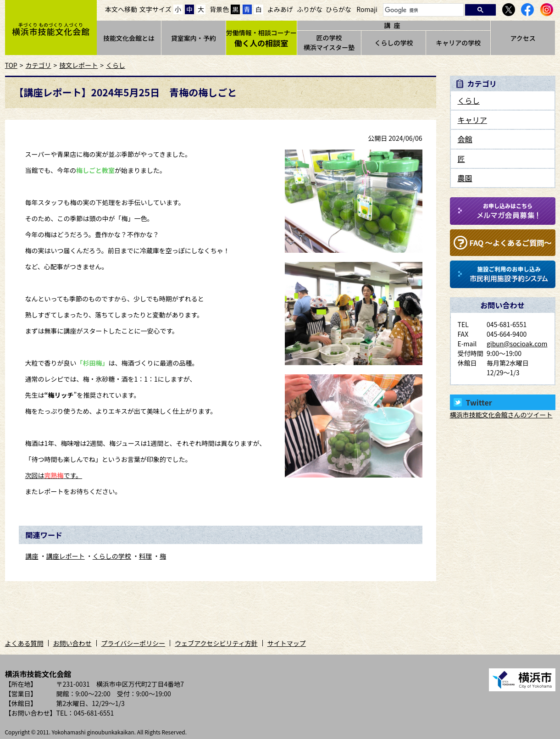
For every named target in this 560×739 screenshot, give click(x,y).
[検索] (422, 10)
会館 (465, 139)
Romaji (367, 9)
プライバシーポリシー (133, 643)
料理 (145, 556)
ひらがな (338, 9)
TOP (11, 65)
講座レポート (66, 556)
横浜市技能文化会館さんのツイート (501, 415)
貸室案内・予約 (194, 38)
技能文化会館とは (129, 38)
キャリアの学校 (458, 43)
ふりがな (310, 9)
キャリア (472, 120)
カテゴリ (39, 65)
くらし (116, 65)
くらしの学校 (394, 43)
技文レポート (78, 65)
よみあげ (280, 9)
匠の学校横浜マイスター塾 (329, 42)
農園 (465, 178)
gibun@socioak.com (517, 344)
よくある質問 (24, 643)
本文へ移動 (121, 9)
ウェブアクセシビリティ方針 (216, 643)
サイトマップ (287, 643)
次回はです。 (54, 475)
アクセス (523, 38)
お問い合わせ (72, 643)
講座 (32, 556)
